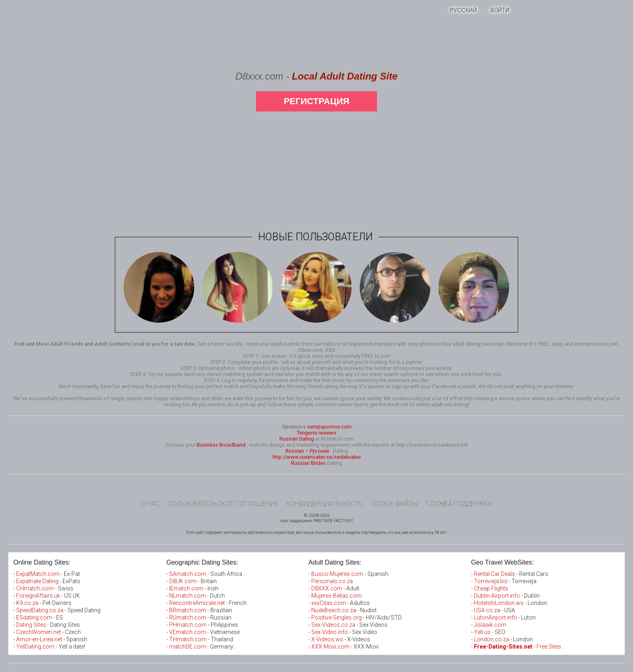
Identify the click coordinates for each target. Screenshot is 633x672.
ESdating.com (34, 617)
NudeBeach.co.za (334, 610)
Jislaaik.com (490, 625)
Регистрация (317, 101)
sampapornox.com (329, 427)
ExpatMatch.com (38, 574)
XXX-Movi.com (330, 647)
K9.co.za (28, 603)
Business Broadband (221, 445)
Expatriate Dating (37, 581)
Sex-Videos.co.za (333, 625)
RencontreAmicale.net (197, 603)
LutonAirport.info (496, 617)
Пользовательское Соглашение (223, 504)
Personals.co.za (332, 581)
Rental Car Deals (495, 574)
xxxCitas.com (329, 603)
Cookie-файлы (394, 504)
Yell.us (482, 632)
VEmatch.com (188, 632)
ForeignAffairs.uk (39, 596)
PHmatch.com (189, 625)
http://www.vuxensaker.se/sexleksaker (317, 457)
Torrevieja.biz (491, 581)
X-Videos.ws (327, 639)
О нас (150, 504)
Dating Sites (31, 625)
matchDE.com (188, 647)
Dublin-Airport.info (497, 596)
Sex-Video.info (330, 632)
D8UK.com (183, 581)
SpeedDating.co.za (40, 610)
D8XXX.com (327, 588)
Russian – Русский (307, 451)
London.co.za (492, 639)
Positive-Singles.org (336, 617)
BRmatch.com (188, 610)
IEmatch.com (186, 588)
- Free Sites (518, 647)
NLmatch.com (188, 596)
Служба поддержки (459, 504)
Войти (500, 10)
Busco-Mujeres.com (337, 574)
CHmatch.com (36, 588)
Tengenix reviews (316, 433)
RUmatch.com (188, 617)
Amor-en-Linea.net (39, 639)
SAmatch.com (188, 574)
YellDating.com (35, 647)
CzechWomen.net (39, 632)
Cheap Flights (491, 588)
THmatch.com (188, 639)
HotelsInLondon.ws (499, 603)
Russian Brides (308, 463)
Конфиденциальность (324, 504)
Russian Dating (297, 439)
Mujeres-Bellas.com (336, 596)
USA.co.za (487, 610)
